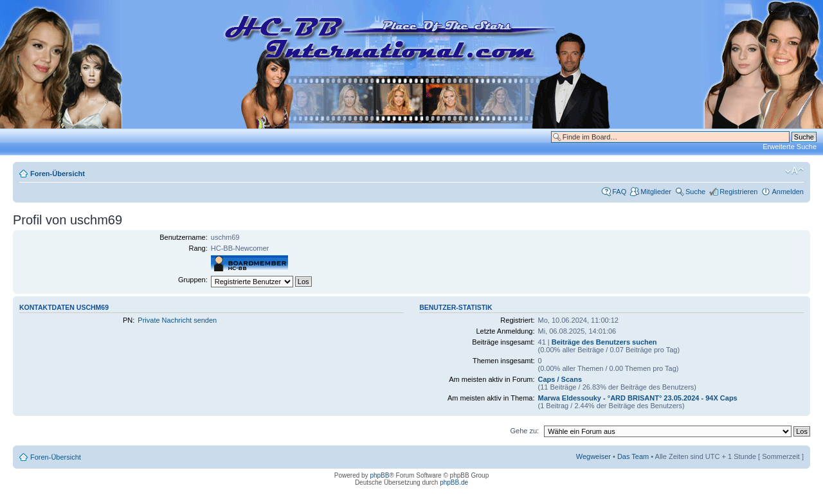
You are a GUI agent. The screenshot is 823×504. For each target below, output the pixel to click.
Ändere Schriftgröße (794, 171)
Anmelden (788, 192)
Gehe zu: (524, 431)
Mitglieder (656, 192)
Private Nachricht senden (177, 320)
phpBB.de (454, 482)
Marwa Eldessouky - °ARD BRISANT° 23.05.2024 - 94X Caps (638, 398)
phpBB (379, 475)
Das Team (633, 456)
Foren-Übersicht (58, 174)
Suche (695, 192)
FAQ (619, 192)
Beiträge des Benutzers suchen (604, 342)
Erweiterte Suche (790, 147)
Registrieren (738, 192)
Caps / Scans (560, 379)
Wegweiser (593, 456)
